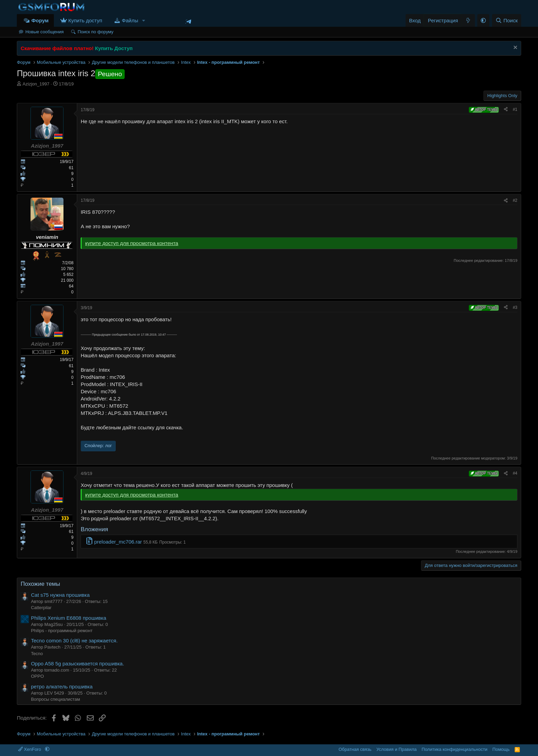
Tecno (37, 654)
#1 (515, 109)
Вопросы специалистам (55, 699)
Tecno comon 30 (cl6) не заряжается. (74, 641)
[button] (144, 20)
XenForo (30, 749)
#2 (515, 200)
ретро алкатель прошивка (62, 687)
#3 (515, 307)
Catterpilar (41, 608)
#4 (515, 473)
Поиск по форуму (95, 32)
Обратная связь (355, 749)
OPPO (37, 676)
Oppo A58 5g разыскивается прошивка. (77, 664)
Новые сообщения (45, 32)
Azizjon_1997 (36, 84)
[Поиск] (507, 20)
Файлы (130, 20)
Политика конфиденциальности (455, 749)
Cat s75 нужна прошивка (60, 595)
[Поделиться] (506, 110)
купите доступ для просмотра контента (132, 243)
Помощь (501, 749)
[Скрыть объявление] (514, 48)
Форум (40, 20)
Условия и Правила (396, 749)
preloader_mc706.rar (118, 542)
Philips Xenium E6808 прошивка (68, 618)
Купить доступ (85, 20)
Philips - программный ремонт (62, 631)
